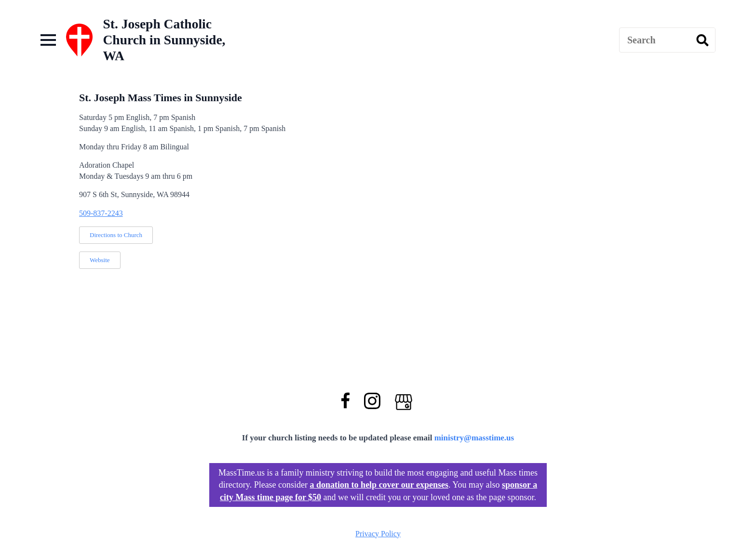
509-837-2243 (101, 213)
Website (100, 260)
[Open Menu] (48, 40)
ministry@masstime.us (474, 438)
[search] (702, 40)
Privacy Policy (378, 534)
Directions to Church (116, 235)
